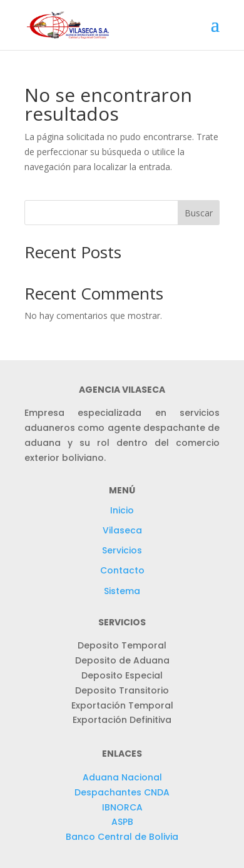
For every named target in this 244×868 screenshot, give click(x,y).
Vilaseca (122, 530)
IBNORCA (122, 807)
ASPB (122, 822)
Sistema (122, 591)
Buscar (199, 213)
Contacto (122, 570)
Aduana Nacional (122, 777)
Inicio (122, 510)
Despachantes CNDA (122, 792)
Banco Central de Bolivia (122, 837)
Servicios (122, 550)
